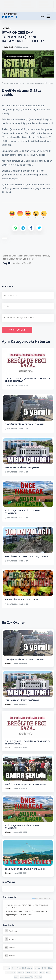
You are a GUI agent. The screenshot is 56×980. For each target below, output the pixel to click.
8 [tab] (46, 899)
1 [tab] (33, 899)
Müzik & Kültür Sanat (25, 968)
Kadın (48, 972)
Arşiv (7, 972)
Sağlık (44, 968)
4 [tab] (39, 899)
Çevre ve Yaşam (32, 972)
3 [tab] (38, 899)
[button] (48, 17)
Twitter (10, 956)
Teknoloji (38, 977)
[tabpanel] (28, 910)
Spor (13, 968)
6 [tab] (43, 899)
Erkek (16, 977)
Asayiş (13, 972)
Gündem (8, 663)
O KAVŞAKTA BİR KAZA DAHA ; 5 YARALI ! (25, 424)
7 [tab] (44, 899)
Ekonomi (21, 972)
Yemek (42, 972)
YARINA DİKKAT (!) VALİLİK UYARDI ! (22, 600)
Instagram (11, 939)
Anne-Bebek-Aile (27, 977)
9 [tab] (48, 899)
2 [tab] (36, 899)
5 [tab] (41, 899)
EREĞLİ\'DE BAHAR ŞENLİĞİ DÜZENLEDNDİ (25, 785)
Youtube (10, 947)
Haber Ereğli (9, 47)
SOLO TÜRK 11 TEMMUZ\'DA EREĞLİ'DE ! (25, 869)
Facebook (11, 931)
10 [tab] (49, 899)
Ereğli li (7, 263)
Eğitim (50, 968)
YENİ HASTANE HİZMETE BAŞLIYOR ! (22, 467)
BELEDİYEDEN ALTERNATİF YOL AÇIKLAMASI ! (27, 556)
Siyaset (37, 968)
